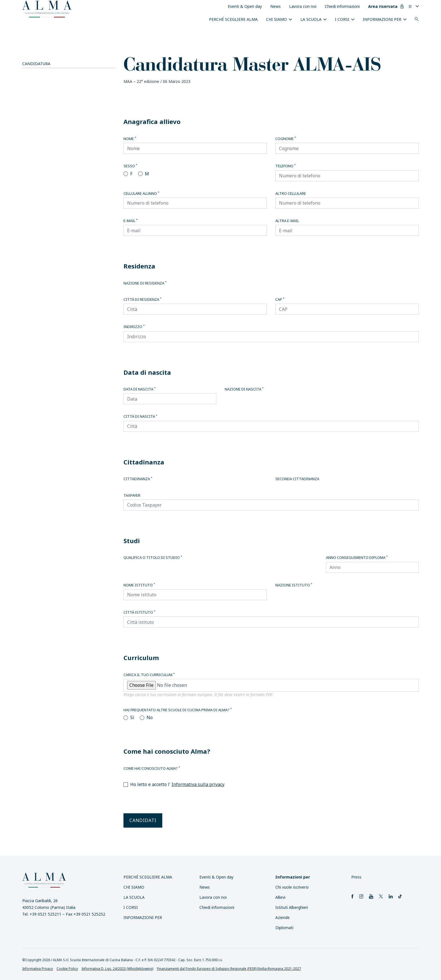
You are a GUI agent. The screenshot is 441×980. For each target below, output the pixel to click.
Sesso (130, 166)
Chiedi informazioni (342, 6)
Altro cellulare (291, 193)
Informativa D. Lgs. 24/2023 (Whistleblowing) (117, 969)
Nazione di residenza (145, 283)
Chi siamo (276, 19)
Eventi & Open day (245, 6)
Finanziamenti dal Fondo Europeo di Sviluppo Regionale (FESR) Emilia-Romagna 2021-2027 (229, 969)
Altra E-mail (287, 221)
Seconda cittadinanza (297, 479)
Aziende (283, 917)
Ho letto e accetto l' (177, 784)
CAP (280, 299)
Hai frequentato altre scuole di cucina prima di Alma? (178, 710)
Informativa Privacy (38, 969)
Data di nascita (139, 389)
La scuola (311, 19)
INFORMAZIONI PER (382, 19)
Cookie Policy (67, 969)
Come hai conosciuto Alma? (152, 768)
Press (356, 877)
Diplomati (284, 928)
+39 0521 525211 (45, 914)
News (275, 6)
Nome (130, 139)
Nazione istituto (294, 585)
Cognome (286, 139)
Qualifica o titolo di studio (153, 557)
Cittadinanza (138, 479)
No (150, 717)
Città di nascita (140, 416)
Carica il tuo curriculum (149, 675)
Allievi (280, 897)
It (410, 6)
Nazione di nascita (244, 389)
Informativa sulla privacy (198, 784)
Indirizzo (134, 327)
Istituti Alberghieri (292, 907)
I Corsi (342, 19)
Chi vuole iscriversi (292, 887)
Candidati (143, 820)
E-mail (130, 221)
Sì (132, 717)
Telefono (285, 166)
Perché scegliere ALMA (233, 19)
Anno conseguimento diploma (357, 557)
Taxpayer (132, 495)
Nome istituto (139, 585)
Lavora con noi (303, 6)
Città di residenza (142, 299)
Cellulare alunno (141, 193)
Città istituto (139, 612)
